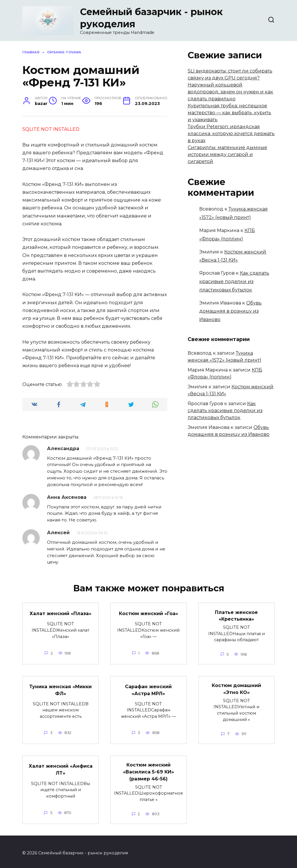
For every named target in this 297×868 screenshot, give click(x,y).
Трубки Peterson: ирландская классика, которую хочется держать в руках (231, 134)
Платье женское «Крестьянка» (236, 615)
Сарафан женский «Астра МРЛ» (148, 689)
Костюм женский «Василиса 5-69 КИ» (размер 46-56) (148, 770)
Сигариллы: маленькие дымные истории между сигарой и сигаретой (227, 154)
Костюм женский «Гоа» (148, 613)
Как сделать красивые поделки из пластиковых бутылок (234, 281)
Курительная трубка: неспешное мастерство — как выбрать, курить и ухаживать (229, 113)
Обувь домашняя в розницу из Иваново (230, 311)
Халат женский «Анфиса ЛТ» (61, 767)
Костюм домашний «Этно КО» (236, 687)
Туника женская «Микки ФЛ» (60, 689)
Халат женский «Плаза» (60, 613)
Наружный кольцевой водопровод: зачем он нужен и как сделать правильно (230, 92)
